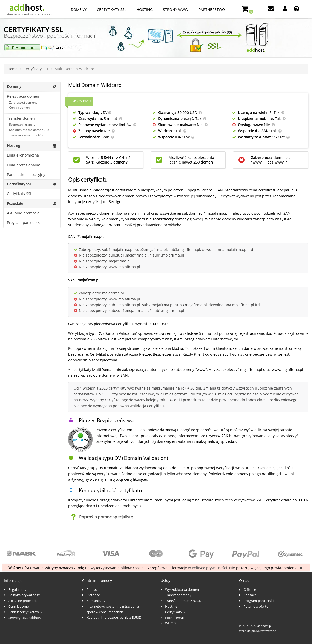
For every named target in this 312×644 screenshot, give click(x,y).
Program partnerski (24, 223)
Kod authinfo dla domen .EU (29, 130)
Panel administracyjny (26, 174)
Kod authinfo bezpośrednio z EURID (114, 617)
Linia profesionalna (24, 165)
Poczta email (175, 618)
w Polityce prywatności (208, 568)
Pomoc (92, 589)
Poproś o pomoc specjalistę (106, 517)
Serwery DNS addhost (25, 618)
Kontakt (250, 595)
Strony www (176, 9)
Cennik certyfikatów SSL (27, 612)
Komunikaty (96, 601)
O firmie (250, 589)
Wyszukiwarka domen (182, 589)
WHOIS (171, 623)
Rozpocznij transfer (23, 124)
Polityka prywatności (24, 595)
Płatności (93, 595)
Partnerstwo (212, 9)
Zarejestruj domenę (23, 102)
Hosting (145, 9)
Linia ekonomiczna (23, 155)
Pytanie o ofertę (256, 606)
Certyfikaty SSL (112, 9)
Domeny (79, 9)
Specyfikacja (82, 101)
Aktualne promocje (23, 213)
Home (13, 69)
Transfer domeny (178, 595)
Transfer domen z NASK (26, 135)
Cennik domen (19, 108)
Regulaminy (17, 589)
